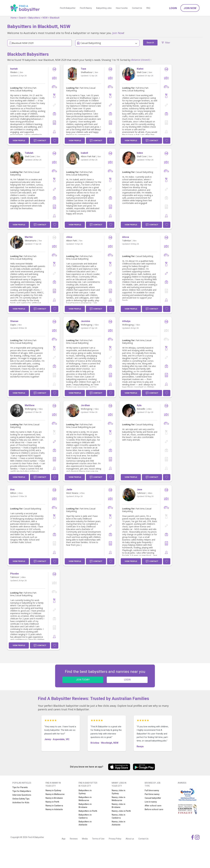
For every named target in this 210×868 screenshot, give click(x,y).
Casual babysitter (153, 798)
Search (22, 18)
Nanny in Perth (52, 802)
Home (14, 18)
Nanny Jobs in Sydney (118, 792)
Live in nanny (151, 802)
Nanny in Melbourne (55, 794)
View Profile (19, 141)
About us (130, 839)
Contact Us (137, 8)
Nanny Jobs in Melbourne (118, 799)
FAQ (148, 8)
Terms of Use (98, 839)
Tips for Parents (20, 787)
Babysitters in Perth (88, 811)
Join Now (190, 8)
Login (173, 8)
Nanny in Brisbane (54, 798)
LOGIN (127, 680)
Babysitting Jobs (104, 8)
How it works (122, 8)
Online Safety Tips (21, 799)
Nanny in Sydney (53, 790)
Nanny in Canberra (54, 806)
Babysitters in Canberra (85, 816)
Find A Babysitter (68, 8)
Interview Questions (22, 795)
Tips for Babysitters (22, 791)
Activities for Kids (21, 803)
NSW (45, 18)
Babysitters (34, 18)
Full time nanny (152, 790)
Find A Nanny (86, 8)
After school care (153, 806)
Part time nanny (152, 794)
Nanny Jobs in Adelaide (118, 823)
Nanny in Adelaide (54, 809)
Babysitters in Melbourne (85, 799)
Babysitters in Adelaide (85, 823)
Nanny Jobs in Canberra (118, 816)
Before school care (154, 809)
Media (85, 839)
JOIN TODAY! (83, 680)
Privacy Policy (115, 839)
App (64, 839)
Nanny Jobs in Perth (121, 811)
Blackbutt (55, 18)
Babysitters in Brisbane (85, 806)
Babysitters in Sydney (85, 792)
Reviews (74, 839)
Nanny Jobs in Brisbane (118, 806)
